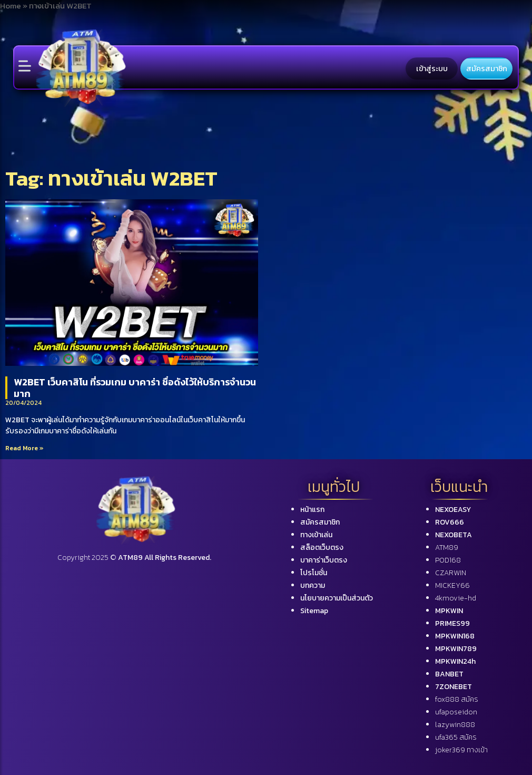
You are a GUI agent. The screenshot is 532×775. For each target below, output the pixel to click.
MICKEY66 (452, 585)
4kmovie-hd (456, 598)
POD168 (448, 560)
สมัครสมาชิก (487, 69)
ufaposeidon (456, 712)
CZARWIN (451, 573)
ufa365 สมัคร (456, 737)
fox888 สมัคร (457, 699)
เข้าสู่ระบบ (432, 69)
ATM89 (447, 548)
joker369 (461, 750)
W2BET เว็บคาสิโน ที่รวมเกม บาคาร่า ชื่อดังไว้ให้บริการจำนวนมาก (135, 388)
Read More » (24, 448)
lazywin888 (455, 725)
